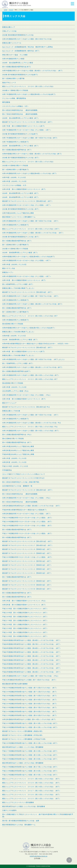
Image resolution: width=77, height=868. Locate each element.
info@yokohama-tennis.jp (38, 856)
